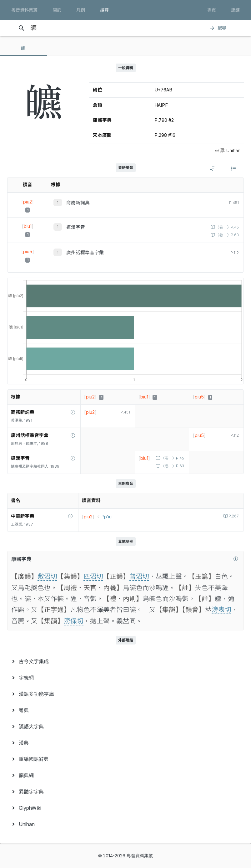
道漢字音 (76, 227)
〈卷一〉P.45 (227, 227)
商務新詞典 (78, 203)
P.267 (233, 516)
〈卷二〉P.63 (227, 235)
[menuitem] (125, 661)
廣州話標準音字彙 (85, 253)
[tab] (23, 48)
